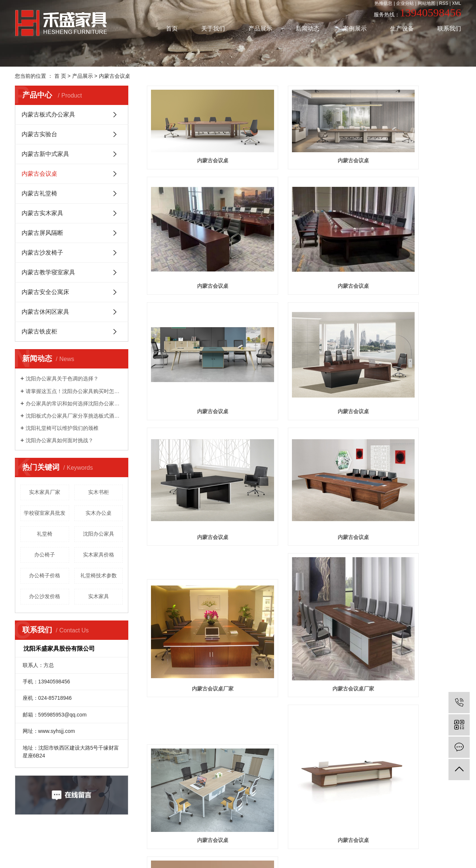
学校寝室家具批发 (45, 513)
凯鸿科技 (348, 840)
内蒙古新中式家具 (45, 154)
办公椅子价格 (45, 575)
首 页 (60, 76)
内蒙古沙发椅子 (42, 253)
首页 (172, 28)
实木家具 (99, 596)
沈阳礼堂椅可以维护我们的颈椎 (62, 428)
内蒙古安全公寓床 (45, 292)
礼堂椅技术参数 (99, 575)
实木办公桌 (99, 513)
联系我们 (449, 28)
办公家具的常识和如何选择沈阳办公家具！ (74, 403)
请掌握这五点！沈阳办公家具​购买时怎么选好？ (74, 391)
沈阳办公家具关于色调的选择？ (62, 379)
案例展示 (355, 28)
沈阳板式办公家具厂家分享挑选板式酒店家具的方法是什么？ (74, 416)
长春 (271, 849)
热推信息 (383, 3)
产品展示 (260, 28)
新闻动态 (308, 28)
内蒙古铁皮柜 (39, 331)
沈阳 (194, 849)
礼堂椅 (45, 534)
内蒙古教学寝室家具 (48, 272)
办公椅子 (45, 555)
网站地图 (427, 3)
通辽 (216, 849)
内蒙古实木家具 (42, 213)
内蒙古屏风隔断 (42, 233)
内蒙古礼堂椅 (39, 193)
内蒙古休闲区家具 (45, 312)
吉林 (205, 849)
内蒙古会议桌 (115, 76)
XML (456, 3)
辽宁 (238, 849)
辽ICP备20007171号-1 (289, 840)
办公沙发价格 (45, 596)
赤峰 (227, 849)
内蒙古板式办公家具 (48, 114)
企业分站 (405, 3)
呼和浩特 (303, 849)
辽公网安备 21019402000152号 (243, 858)
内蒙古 (285, 849)
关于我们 (213, 28)
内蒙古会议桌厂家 (412, 368)
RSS (444, 3)
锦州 (260, 849)
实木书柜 (99, 492)
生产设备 (402, 28)
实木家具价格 (99, 555)
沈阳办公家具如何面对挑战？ (59, 440)
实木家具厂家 (45, 492)
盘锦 (249, 849)
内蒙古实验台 (39, 134)
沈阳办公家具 (99, 534)
